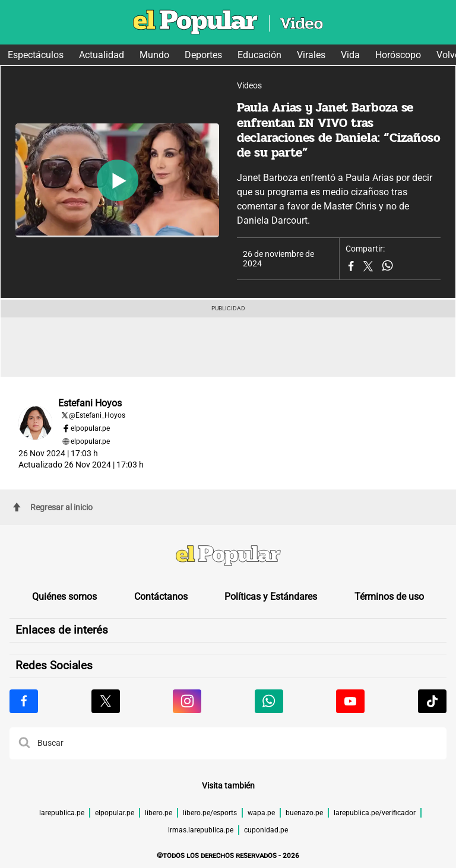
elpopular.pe (90, 428)
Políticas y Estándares (271, 597)
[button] (24, 743)
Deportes (203, 55)
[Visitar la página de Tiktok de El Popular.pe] (432, 701)
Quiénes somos (64, 597)
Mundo (154, 55)
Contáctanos (161, 597)
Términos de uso (389, 597)
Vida (350, 55)
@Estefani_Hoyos (97, 415)
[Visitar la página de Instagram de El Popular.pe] (187, 701)
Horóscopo (398, 55)
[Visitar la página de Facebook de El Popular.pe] (24, 701)
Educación (259, 55)
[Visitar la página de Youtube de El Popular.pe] (350, 701)
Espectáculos (36, 55)
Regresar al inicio (53, 507)
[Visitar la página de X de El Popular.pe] (106, 701)
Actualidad (102, 55)
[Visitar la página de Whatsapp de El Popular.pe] (269, 701)
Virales (311, 55)
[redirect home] (228, 557)
